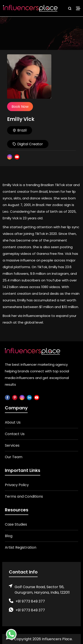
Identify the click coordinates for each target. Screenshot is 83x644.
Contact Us (15, 434)
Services (12, 445)
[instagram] (22, 397)
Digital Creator (28, 144)
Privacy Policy (17, 485)
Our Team (14, 457)
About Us (13, 422)
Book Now (20, 107)
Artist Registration (21, 547)
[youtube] (37, 397)
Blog (9, 536)
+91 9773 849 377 (30, 601)
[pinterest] (15, 397)
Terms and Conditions (24, 496)
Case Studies (16, 524)
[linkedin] (29, 397)
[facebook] (7, 397)
